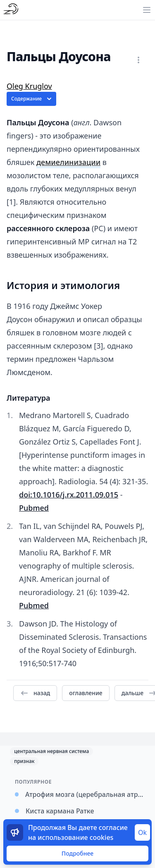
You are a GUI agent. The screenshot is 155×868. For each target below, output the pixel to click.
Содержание (32, 99)
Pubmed (34, 508)
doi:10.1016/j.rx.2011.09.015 (69, 495)
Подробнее (77, 853)
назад (35, 693)
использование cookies (75, 837)
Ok (142, 832)
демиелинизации (68, 162)
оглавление (86, 693)
